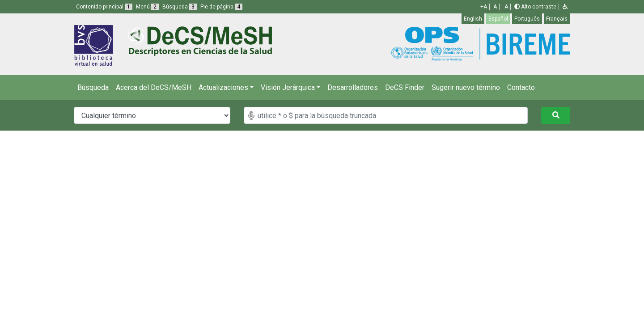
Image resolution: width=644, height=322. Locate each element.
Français (557, 19)
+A (484, 7)
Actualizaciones (223, 87)
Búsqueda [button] (180, 7)
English (473, 19)
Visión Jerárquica (288, 87)
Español (498, 19)
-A (506, 7)
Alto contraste (535, 7)
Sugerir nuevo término (466, 87)
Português (527, 19)
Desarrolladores (353, 87)
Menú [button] (147, 7)
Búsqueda (93, 87)
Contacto (521, 87)
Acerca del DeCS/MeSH (154, 87)
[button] (565, 7)
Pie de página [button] (221, 7)
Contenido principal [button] (104, 7)
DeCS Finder (405, 87)
